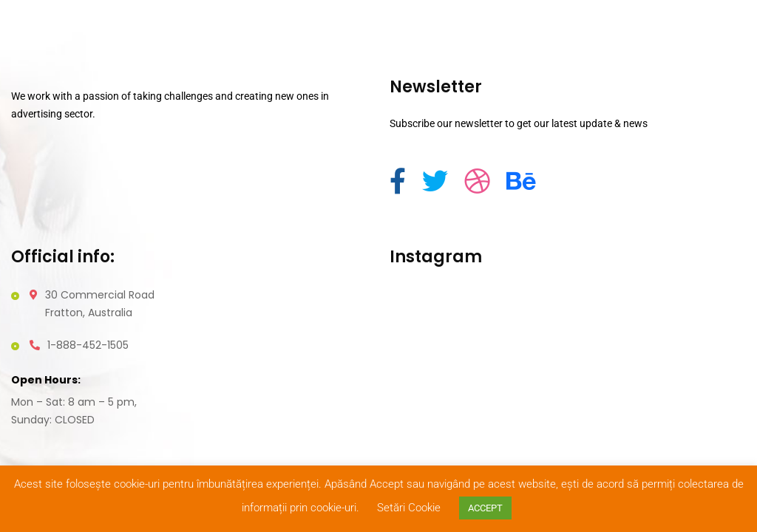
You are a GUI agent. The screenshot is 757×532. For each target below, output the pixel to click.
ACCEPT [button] (485, 508)
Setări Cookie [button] (409, 508)
